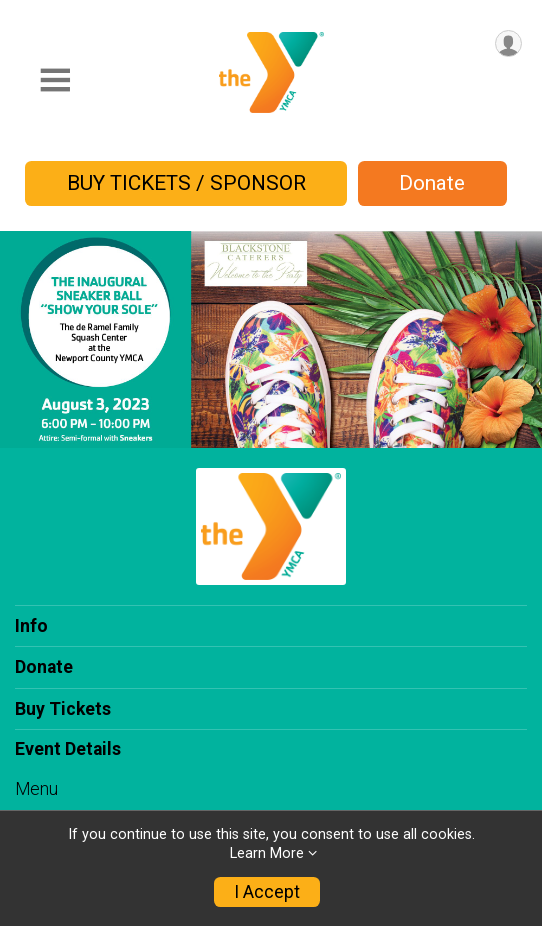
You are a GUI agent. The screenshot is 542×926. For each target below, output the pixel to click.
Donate (432, 183)
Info (31, 626)
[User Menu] (508, 43)
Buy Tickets (63, 709)
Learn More (267, 853)
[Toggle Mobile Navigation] (55, 80)
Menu (36, 789)
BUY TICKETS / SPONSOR (186, 183)
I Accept (267, 892)
